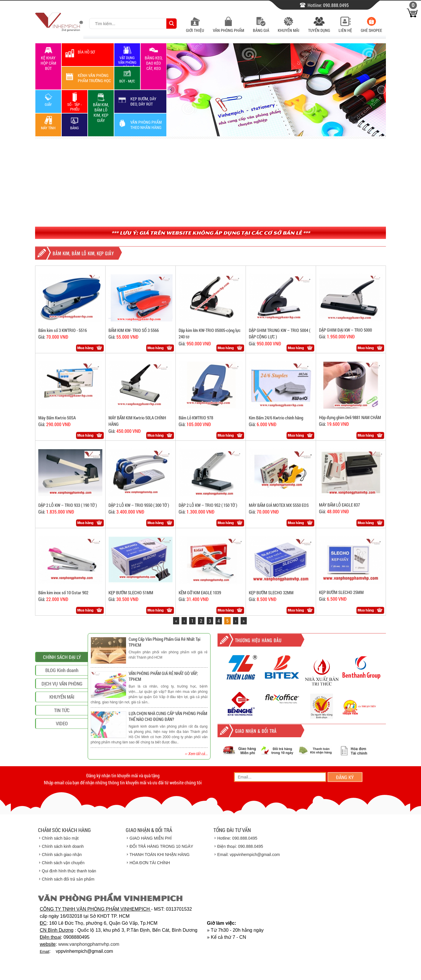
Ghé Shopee (371, 27)
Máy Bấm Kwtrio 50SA (57, 418)
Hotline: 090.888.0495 (237, 838)
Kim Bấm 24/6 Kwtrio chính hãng (276, 418)
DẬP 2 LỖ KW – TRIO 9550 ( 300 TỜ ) (139, 505)
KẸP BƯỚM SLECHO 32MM (271, 593)
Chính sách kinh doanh (63, 846)
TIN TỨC (62, 748)
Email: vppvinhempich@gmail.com (249, 855)
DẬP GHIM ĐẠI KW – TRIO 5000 (345, 330)
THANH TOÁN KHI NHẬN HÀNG (159, 855)
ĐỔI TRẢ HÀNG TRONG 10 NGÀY (161, 846)
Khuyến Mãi (289, 27)
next (378, 90)
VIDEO (62, 761)
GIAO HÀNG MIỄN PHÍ (151, 838)
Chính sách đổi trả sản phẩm (68, 879)
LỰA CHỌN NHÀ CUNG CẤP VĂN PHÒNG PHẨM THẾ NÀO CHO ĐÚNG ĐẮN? (168, 716)
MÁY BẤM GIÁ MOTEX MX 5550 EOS (279, 505)
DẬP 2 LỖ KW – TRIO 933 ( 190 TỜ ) (68, 505)
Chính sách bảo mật (60, 838)
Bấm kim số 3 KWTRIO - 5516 (63, 330)
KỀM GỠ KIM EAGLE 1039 (200, 593)
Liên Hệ (345, 27)
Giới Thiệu (195, 27)
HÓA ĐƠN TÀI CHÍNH (150, 863)
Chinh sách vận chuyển (63, 863)
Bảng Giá (261, 27)
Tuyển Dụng (319, 27)
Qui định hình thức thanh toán (69, 871)
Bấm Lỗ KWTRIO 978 (196, 418)
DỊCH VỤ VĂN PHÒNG (62, 721)
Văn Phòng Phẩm (228, 27)
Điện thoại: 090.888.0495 (240, 846)
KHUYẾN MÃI (62, 734)
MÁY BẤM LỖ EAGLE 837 (339, 505)
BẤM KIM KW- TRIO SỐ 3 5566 (134, 330)
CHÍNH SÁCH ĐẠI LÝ (62, 694)
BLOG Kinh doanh (62, 708)
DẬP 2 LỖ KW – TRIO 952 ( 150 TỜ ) (208, 505)
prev (174, 90)
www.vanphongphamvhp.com (89, 944)
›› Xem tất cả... (196, 753)
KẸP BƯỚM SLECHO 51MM (131, 593)
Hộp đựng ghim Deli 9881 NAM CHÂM (350, 417)
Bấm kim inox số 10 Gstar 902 (63, 593)
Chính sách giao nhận (62, 855)
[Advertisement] (210, 183)
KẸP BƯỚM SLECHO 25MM (341, 592)
